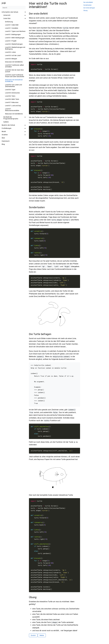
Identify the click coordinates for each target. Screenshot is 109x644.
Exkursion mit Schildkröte (14, 62)
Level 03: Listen (10, 52)
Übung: (86, 11)
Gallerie (6, 122)
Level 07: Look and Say (13, 106)
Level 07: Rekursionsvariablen (12, 110)
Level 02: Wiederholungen (14, 44)
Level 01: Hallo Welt (12, 25)
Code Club (7, 18)
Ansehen (5, 135)
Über (3, 138)
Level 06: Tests (10, 96)
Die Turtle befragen (89, 8)
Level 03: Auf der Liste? (13, 55)
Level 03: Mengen (11, 59)
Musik (4, 131)
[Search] (14, 8)
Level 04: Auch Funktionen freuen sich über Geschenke (15, 76)
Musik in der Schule (8, 125)
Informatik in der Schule (10, 12)
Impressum (6, 141)
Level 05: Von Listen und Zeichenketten (14, 86)
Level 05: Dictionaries (12, 93)
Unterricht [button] (7, 15)
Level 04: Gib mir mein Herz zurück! (14, 71)
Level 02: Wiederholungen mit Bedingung (15, 48)
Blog (3, 144)
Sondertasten (87, 5)
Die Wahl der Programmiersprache (11, 118)
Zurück (33, 635)
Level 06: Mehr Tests (12, 99)
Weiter (42, 635)
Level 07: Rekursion (12, 102)
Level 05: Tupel (10, 90)
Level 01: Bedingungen (13, 34)
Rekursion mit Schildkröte (14, 114)
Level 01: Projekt (11, 41)
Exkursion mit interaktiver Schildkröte (14, 81)
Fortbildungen (7, 128)
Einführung (9, 22)
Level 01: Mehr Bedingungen (15, 38)
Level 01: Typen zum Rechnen (15, 31)
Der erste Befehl (88, 2)
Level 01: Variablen (12, 28)
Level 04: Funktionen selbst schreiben (14, 66)
